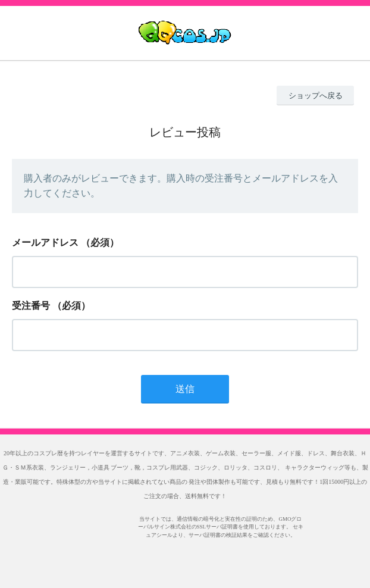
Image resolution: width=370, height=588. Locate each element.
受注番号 (31, 306)
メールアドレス (45, 243)
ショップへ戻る (316, 96)
